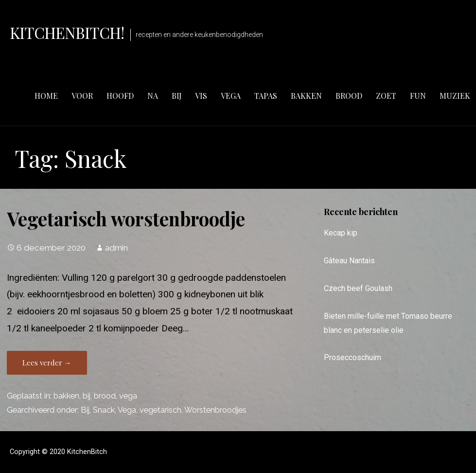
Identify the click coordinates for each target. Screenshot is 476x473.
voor (82, 96)
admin (116, 248)
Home (46, 96)
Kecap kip (341, 233)
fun (418, 96)
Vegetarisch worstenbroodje (126, 218)
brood (349, 96)
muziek (455, 96)
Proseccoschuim (353, 357)
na (153, 96)
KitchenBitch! (67, 32)
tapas (266, 96)
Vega (127, 410)
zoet (386, 96)
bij (176, 96)
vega (231, 96)
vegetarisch (160, 410)
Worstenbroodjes (215, 410)
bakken (306, 96)
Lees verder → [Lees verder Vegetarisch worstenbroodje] (47, 363)
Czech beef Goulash (358, 288)
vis (201, 96)
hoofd (120, 96)
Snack (104, 410)
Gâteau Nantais (349, 261)
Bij (85, 410)
